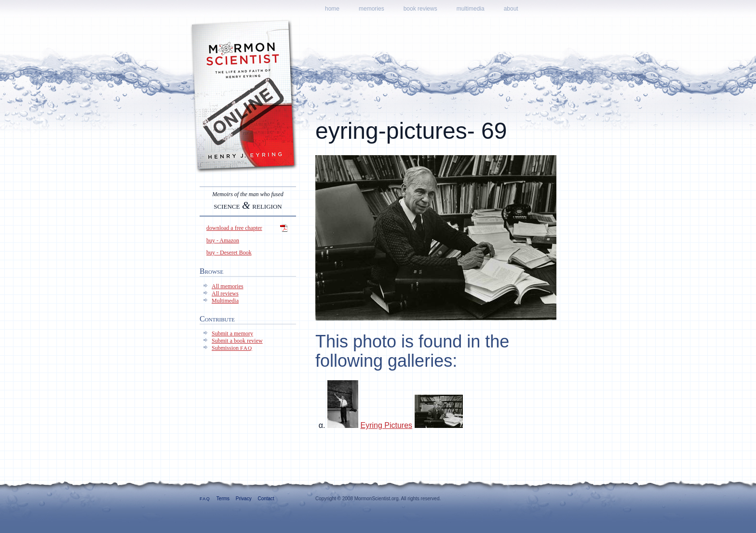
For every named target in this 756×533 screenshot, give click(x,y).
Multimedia (471, 9)
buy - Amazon (223, 240)
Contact (266, 499)
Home (332, 9)
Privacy (244, 499)
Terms (223, 499)
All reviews (225, 293)
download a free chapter (234, 228)
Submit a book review (237, 341)
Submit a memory (232, 333)
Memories (371, 9)
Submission (232, 348)
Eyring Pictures (386, 425)
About (511, 9)
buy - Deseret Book (229, 253)
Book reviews (420, 9)
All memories (228, 286)
